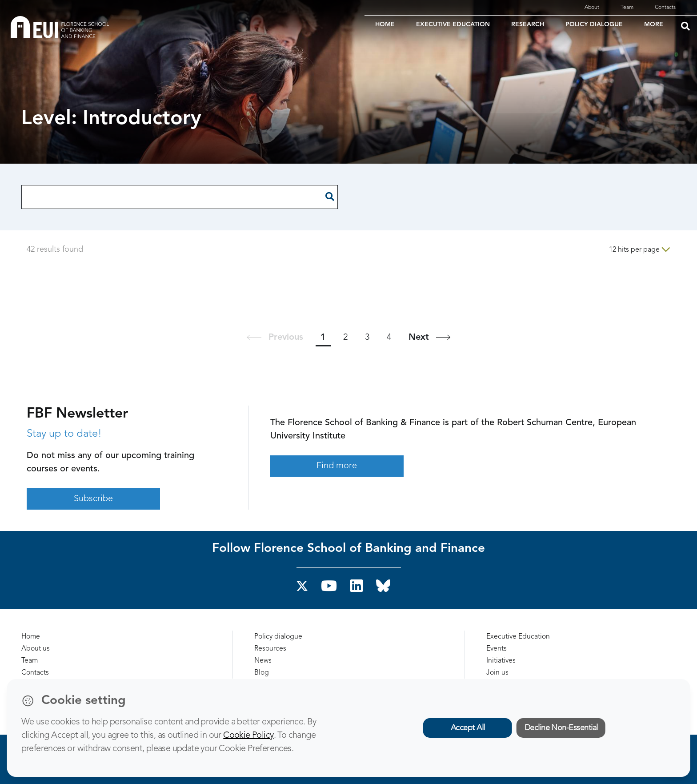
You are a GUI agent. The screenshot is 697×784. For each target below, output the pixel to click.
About (592, 8)
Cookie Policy (248, 736)
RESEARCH (528, 24)
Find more (337, 466)
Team (627, 8)
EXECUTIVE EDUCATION (453, 24)
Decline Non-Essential (561, 728)
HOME (385, 24)
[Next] (429, 337)
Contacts (665, 8)
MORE (654, 24)
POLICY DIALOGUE (594, 24)
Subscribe (93, 499)
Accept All (468, 728)
